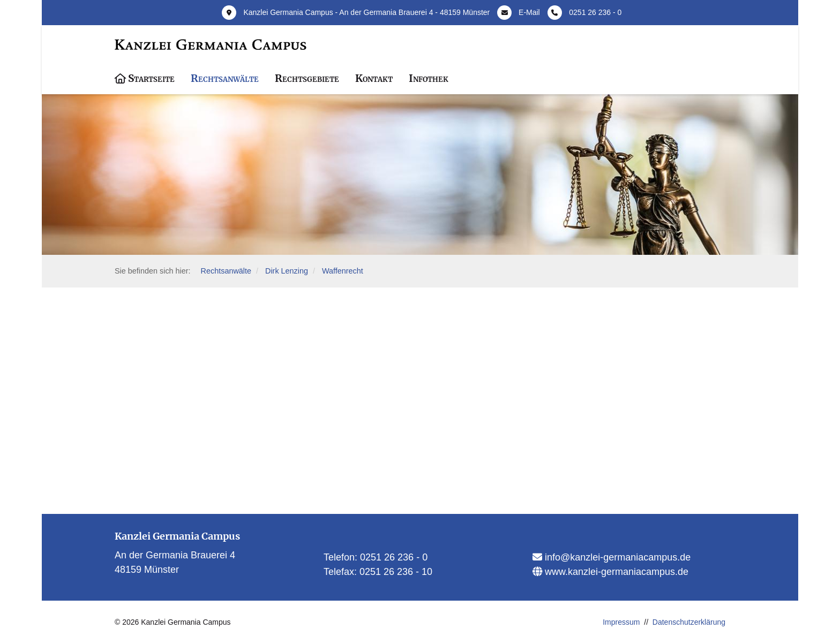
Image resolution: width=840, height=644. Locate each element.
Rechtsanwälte (225, 78)
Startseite (151, 78)
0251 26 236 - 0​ (394, 557)
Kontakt (374, 78)
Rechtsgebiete (307, 78)
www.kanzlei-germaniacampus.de (615, 572)
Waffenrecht (343, 271)
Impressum (621, 622)
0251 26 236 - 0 (595, 12)
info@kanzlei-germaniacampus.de (616, 557)
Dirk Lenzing (287, 271)
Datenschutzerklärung (689, 622)
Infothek (429, 78)
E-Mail (529, 12)
